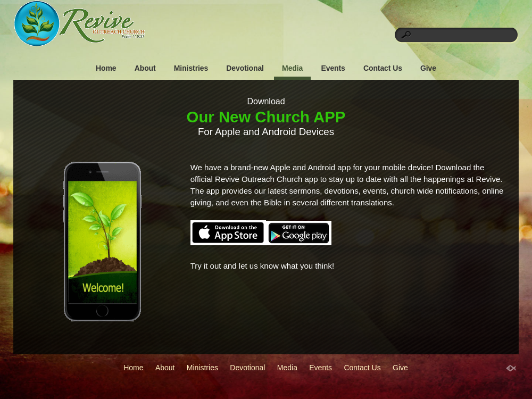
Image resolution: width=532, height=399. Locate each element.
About (145, 68)
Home (106, 68)
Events (333, 68)
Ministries (191, 68)
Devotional (245, 68)
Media (292, 68)
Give (428, 68)
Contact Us (383, 68)
